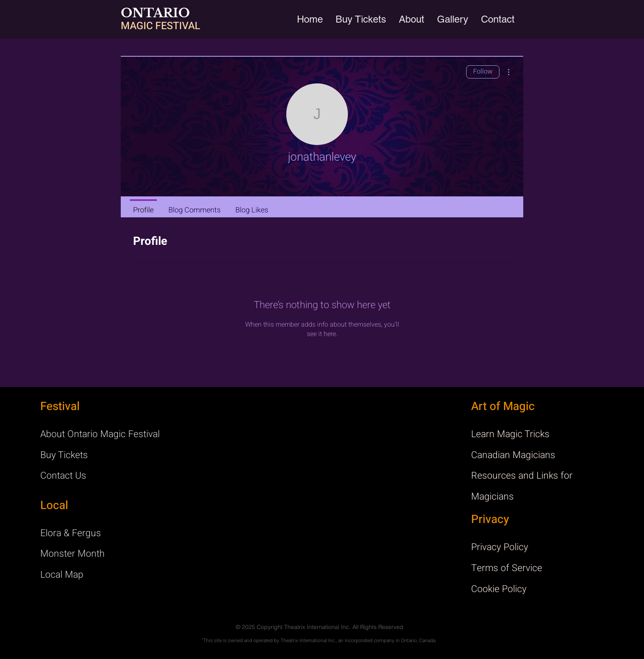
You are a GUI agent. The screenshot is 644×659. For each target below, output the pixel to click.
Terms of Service (507, 568)
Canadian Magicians (513, 455)
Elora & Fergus (71, 533)
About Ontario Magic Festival (100, 434)
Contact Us (63, 476)
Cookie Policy (499, 589)
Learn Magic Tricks (510, 434)
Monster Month (72, 554)
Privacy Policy (500, 547)
